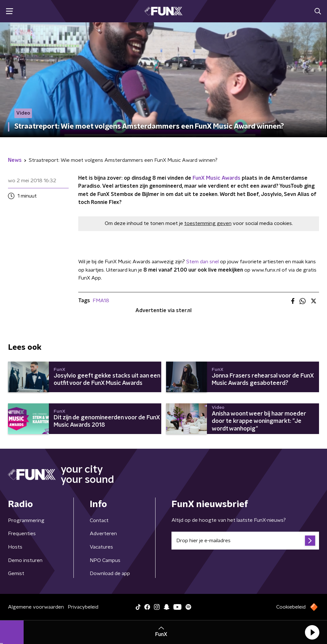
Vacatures (101, 547)
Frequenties (22, 534)
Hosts (15, 547)
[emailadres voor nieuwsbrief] (245, 541)
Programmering (26, 520)
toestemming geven (208, 223)
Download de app (110, 573)
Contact (99, 520)
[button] (312, 632)
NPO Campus (105, 560)
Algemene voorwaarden (36, 607)
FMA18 (101, 301)
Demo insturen (25, 560)
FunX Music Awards (217, 178)
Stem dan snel (202, 262)
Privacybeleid (83, 607)
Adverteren (103, 534)
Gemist (16, 573)
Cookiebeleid (291, 607)
